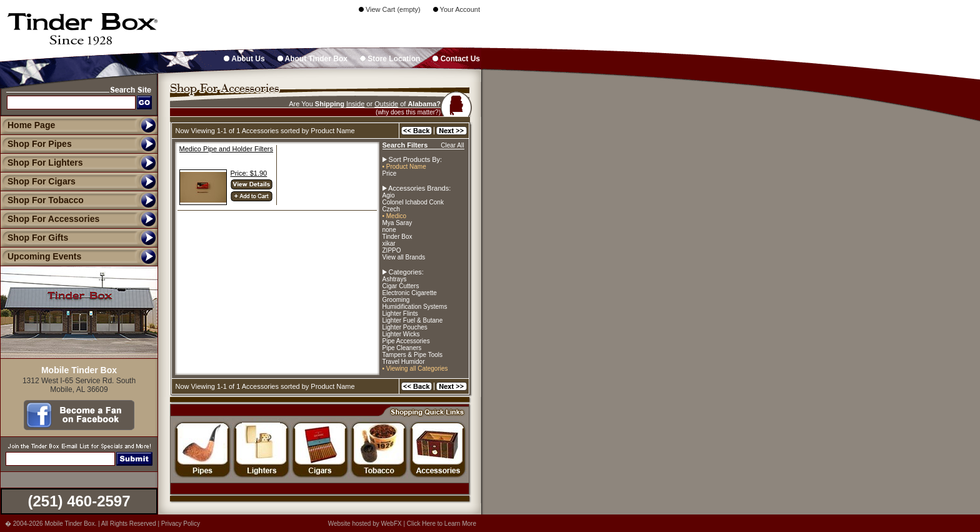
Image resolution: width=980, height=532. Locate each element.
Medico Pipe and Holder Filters (226, 149)
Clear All (452, 145)
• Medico (395, 216)
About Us (244, 59)
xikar (389, 243)
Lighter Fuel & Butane (413, 320)
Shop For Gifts (34, 238)
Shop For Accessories (50, 219)
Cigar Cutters (401, 286)
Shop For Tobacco (42, 200)
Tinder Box (397, 237)
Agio (389, 195)
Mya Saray (397, 223)
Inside (355, 104)
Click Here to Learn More (442, 524)
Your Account (457, 9)
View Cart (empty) (390, 9)
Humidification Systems (415, 307)
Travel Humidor (404, 362)
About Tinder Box (312, 59)
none (389, 230)
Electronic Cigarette (410, 293)
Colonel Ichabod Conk (413, 202)
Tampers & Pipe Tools (413, 355)
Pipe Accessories (406, 341)
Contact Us (456, 59)
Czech (391, 209)
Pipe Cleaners (402, 348)
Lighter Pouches (405, 327)
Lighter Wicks (401, 334)
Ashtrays (395, 279)
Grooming (396, 300)
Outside (386, 104)
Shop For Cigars (38, 181)
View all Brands (404, 257)
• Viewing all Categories (415, 369)
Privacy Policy (181, 524)
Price (390, 173)
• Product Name (404, 167)
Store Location (390, 59)
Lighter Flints (400, 314)
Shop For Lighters (42, 163)
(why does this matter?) (408, 112)
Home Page (31, 125)
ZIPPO (392, 250)
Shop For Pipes (36, 144)
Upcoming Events (41, 256)
